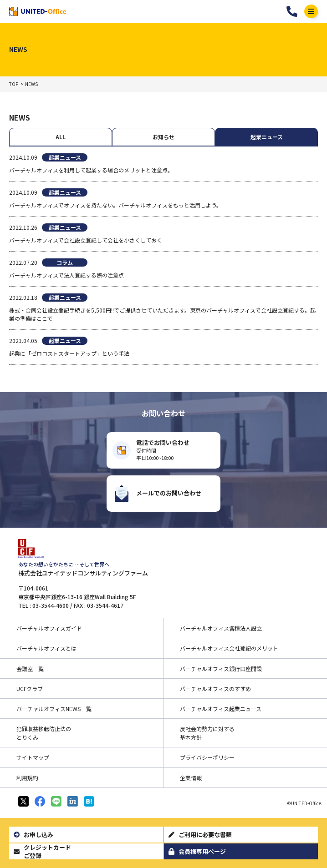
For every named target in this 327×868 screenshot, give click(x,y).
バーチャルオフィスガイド (49, 628)
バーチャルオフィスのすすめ (215, 689)
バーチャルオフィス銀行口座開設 (221, 669)
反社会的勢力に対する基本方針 (207, 733)
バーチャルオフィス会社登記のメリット (229, 648)
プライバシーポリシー (207, 757)
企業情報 (191, 778)
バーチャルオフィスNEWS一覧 (54, 709)
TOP (14, 84)
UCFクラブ (30, 689)
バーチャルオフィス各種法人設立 (221, 628)
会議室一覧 (30, 669)
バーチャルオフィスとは (46, 648)
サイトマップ (33, 757)
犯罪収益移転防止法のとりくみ (44, 733)
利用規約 (27, 778)
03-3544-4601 (292, 11)
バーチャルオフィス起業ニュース (221, 709)
